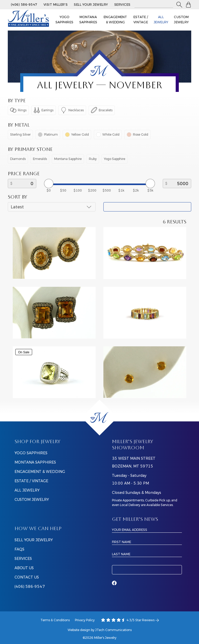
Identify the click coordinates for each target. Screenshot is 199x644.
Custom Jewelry (181, 20)
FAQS (19, 549)
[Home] (99, 418)
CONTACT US (27, 577)
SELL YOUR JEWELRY (34, 540)
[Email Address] (147, 530)
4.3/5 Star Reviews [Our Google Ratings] (130, 620)
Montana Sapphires (88, 20)
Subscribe (147, 570)
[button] (179, 5)
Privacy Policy (85, 620)
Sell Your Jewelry (91, 5)
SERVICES (23, 559)
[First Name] (147, 542)
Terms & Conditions (55, 620)
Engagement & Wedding (115, 20)
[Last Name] (147, 554)
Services (122, 5)
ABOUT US (24, 568)
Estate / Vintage (141, 20)
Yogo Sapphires (64, 20)
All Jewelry (161, 20)
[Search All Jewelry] (154, 5)
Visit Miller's (56, 5)
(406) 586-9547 (24, 5)
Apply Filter (147, 207)
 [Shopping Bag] (188, 5)
